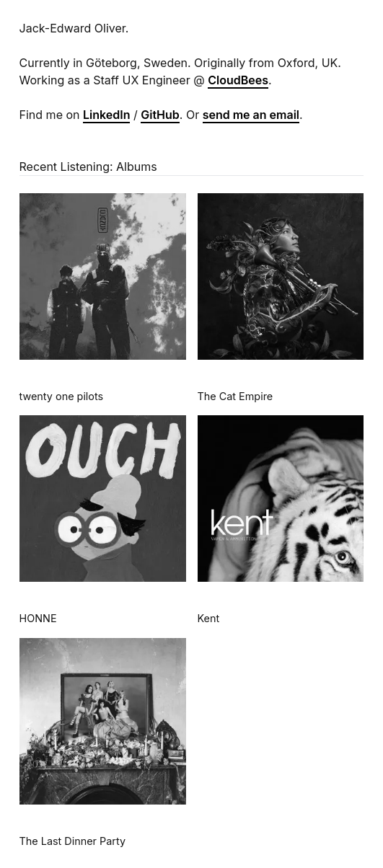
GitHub (160, 115)
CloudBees (238, 80)
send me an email (251, 115)
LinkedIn (106, 115)
